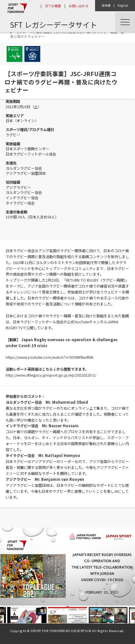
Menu (125, 22)
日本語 (106, 5)
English (123, 5)
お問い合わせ (79, 6)
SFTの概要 (53, 6)
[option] (67, 567)
